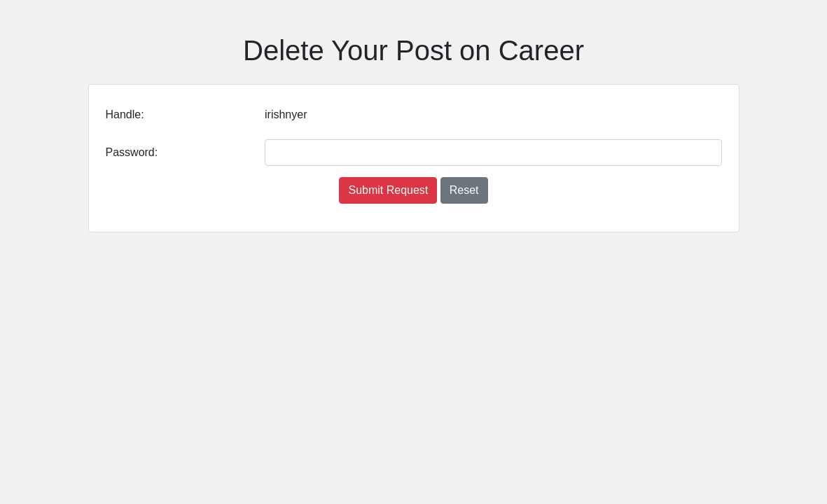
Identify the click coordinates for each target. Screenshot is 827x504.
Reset (464, 190)
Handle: (125, 114)
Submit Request (388, 190)
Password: (132, 152)
